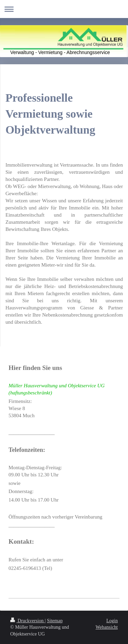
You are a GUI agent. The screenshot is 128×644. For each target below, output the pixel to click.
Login (112, 621)
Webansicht (107, 627)
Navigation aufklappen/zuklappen (64, 9)
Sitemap (55, 621)
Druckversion (27, 621)
